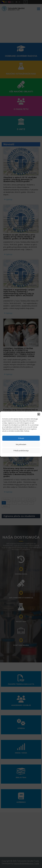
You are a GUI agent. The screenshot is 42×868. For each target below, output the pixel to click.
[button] (39, 414)
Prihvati (21, 438)
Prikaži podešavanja (21, 450)
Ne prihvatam (21, 444)
